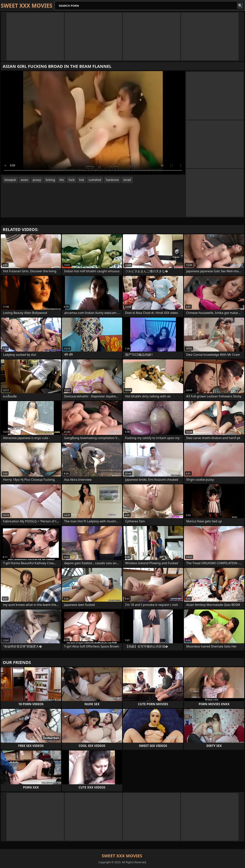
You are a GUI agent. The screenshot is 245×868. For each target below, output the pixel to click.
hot (82, 180)
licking (50, 180)
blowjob (10, 180)
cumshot (95, 180)
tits (62, 180)
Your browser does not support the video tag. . (93, 123)
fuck (72, 180)
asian (24, 180)
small (127, 180)
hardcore (112, 180)
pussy (37, 180)
